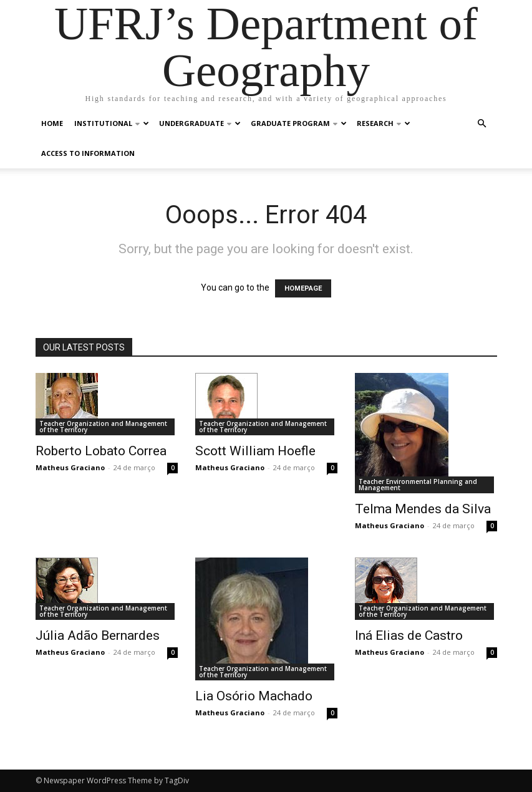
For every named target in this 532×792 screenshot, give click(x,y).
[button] (482, 124)
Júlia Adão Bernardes (98, 635)
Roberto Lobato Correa (101, 451)
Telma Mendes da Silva (423, 509)
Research (384, 123)
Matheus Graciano (70, 467)
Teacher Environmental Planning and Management (418, 485)
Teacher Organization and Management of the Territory (103, 427)
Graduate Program (299, 123)
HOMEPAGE (303, 288)
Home (52, 123)
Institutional (112, 123)
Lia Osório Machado (254, 696)
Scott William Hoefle (255, 451)
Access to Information (88, 153)
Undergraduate (200, 123)
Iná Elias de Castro (409, 635)
